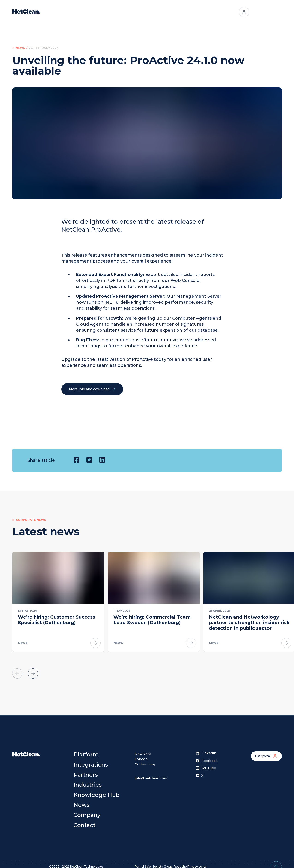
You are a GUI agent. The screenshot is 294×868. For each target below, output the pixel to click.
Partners (150, 12)
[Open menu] (192, 12)
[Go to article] (95, 643)
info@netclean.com (151, 773)
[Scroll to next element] (33, 668)
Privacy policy (197, 861)
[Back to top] (276, 861)
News (20, 48)
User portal (266, 751)
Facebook (207, 755)
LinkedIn (206, 748)
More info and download (92, 389)
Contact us (266, 12)
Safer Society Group (159, 861)
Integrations (125, 12)
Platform (100, 12)
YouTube (206, 763)
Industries (174, 12)
